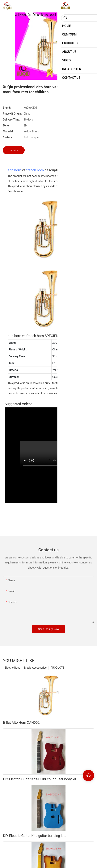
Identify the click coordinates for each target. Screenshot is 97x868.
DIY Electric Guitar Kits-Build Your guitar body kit (40, 779)
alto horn (14, 170)
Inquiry (14, 150)
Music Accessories (35, 668)
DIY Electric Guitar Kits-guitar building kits (35, 836)
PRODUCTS (57, 668)
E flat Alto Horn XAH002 (21, 722)
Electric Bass (12, 668)
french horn (35, 170)
